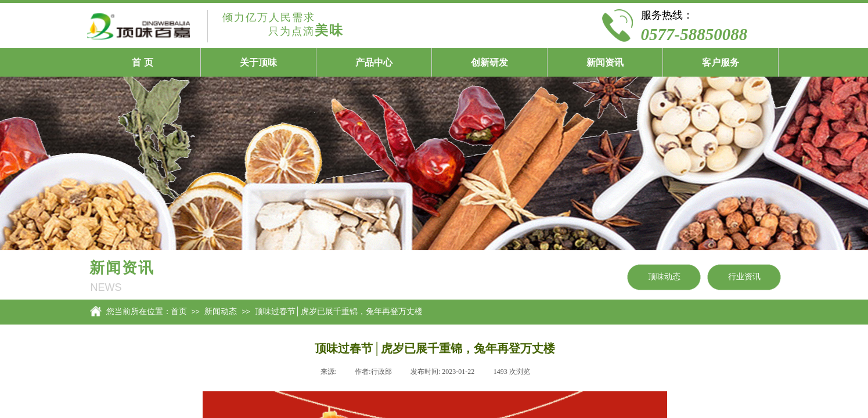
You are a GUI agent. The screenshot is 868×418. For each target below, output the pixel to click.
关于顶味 (258, 62)
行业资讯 (744, 277)
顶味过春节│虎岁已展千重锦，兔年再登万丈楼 (339, 311)
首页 (179, 311)
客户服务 (721, 62)
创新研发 (489, 62)
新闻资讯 (605, 62)
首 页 (142, 62)
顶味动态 (664, 277)
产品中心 (374, 62)
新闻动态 (221, 311)
